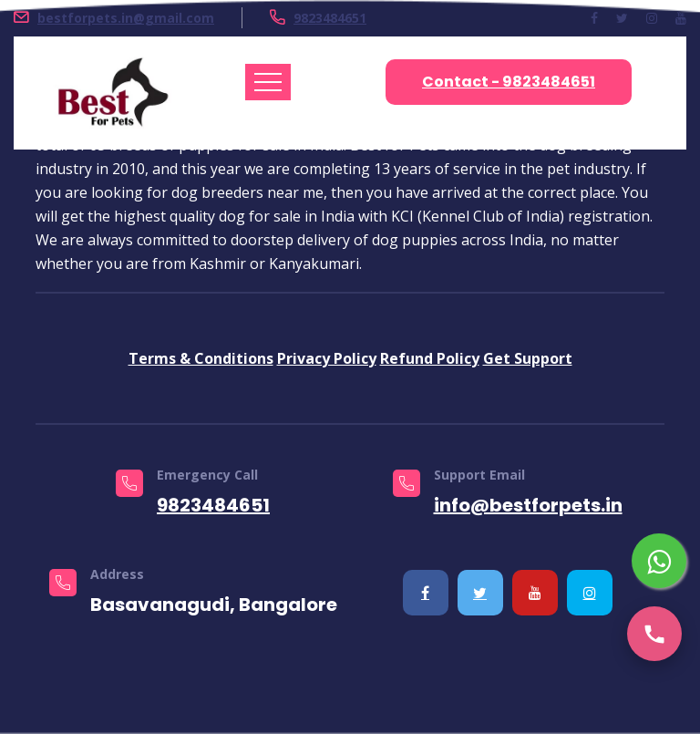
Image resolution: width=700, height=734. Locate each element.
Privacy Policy (327, 358)
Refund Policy (430, 358)
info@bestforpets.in (528, 505)
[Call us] (654, 634)
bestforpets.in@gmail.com (126, 18)
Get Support (528, 358)
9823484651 (330, 18)
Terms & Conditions (201, 358)
